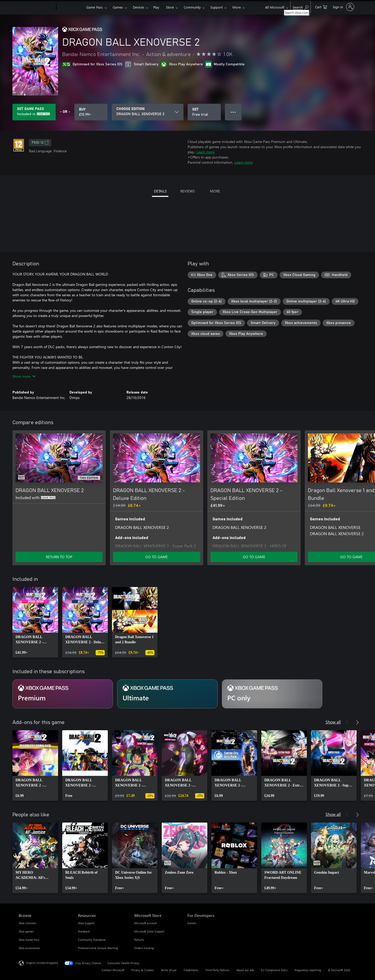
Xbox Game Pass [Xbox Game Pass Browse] (29, 940)
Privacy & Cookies (143, 970)
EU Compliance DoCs (274, 970)
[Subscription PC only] (272, 694)
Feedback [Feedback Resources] (84, 931)
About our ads (245, 970)
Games (118, 7)
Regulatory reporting (308, 970)
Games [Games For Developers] (192, 923)
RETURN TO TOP (59, 557)
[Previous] (347, 423)
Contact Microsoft (113, 970)
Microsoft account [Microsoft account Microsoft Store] (146, 923)
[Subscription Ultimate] (167, 694)
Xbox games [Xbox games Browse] (26, 931)
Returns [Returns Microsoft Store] (139, 940)
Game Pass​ (95, 7)
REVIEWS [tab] (187, 191)
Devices (139, 7)
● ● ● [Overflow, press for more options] (233, 112)
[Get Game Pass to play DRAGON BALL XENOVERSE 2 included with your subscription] (34, 112)
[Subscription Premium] (63, 694)
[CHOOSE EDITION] (148, 112)
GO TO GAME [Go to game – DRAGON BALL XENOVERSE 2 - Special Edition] (254, 557)
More (237, 7)
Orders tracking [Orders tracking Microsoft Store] (144, 948)
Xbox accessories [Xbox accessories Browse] (29, 948)
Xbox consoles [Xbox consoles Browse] (27, 923)
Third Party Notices (217, 970)
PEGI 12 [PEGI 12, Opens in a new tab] (40, 143)
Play (156, 7)
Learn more (206, 152)
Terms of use (169, 970)
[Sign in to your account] (343, 7)
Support (217, 7)
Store (170, 7)
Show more (24, 376)
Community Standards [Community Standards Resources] (92, 940)
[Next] (357, 423)
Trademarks (191, 970)
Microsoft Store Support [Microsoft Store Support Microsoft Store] (149, 931)
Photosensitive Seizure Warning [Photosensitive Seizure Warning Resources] (98, 948)
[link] (35, 622)
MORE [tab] (215, 191)
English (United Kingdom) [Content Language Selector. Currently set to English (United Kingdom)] (42, 963)
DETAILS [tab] (160, 191)
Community (192, 7)
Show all (333, 722)
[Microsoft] (36, 7)
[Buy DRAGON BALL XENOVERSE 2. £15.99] (91, 112)
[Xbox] (71, 7)
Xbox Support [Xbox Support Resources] (86, 923)
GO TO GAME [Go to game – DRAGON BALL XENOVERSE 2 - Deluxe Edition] (157, 557)
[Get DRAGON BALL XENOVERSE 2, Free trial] (204, 112)
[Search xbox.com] (300, 7)
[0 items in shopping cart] (321, 7)
